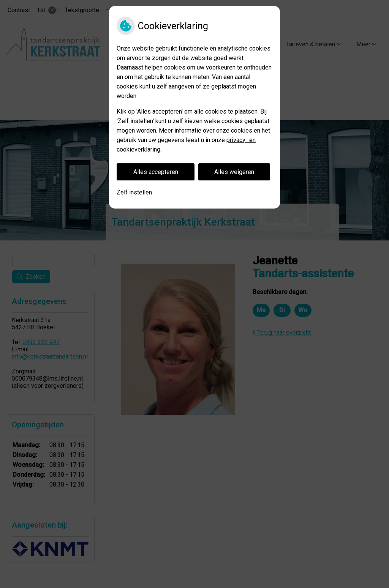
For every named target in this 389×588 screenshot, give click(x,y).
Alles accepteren (156, 172)
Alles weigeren (234, 172)
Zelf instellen (134, 192)
